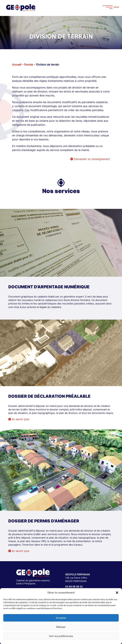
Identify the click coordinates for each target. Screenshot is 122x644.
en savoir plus (19, 419)
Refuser (61, 627)
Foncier (29, 65)
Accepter (61, 618)
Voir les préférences (61, 636)
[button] (117, 593)
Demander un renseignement (90, 159)
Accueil (17, 65)
